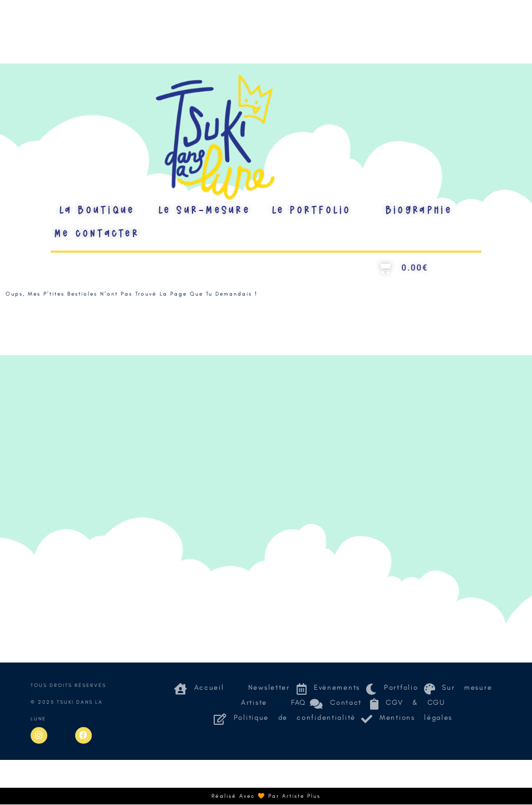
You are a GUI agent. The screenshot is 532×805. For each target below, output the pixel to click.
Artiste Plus (301, 796)
